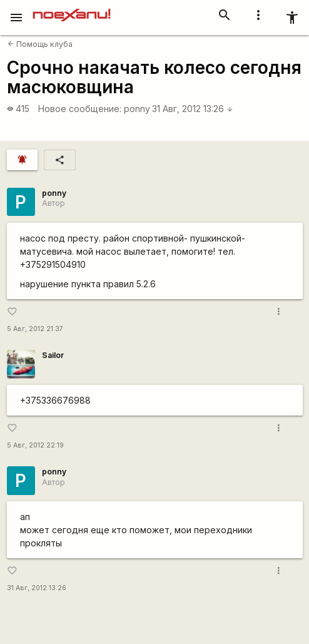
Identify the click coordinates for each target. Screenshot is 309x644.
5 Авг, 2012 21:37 (35, 329)
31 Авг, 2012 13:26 (193, 109)
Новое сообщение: (80, 109)
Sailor (53, 355)
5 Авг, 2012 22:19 (35, 445)
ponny (137, 109)
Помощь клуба (40, 44)
